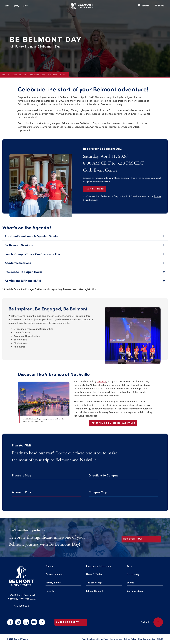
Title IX (160, 639)
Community (133, 574)
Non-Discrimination (147, 639)
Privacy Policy (130, 639)
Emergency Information (99, 566)
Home (4, 75)
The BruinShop (94, 583)
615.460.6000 (22, 606)
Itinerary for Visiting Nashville (113, 423)
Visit (7, 5)
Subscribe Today (71, 622)
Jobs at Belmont (95, 591)
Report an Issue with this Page (95, 639)
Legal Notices (116, 639)
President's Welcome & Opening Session (85, 240)
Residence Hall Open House (85, 276)
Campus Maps (135, 591)
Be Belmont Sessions (85, 249)
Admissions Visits (38, 75)
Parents (50, 591)
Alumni (49, 566)
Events (130, 583)
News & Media (94, 574)
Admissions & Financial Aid (85, 284)
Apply (16, 5)
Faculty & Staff (53, 583)
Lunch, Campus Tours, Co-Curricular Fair (85, 258)
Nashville (102, 381)
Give (25, 5)
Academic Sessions (85, 267)
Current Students (55, 574)
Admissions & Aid (18, 75)
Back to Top (152, 622)
